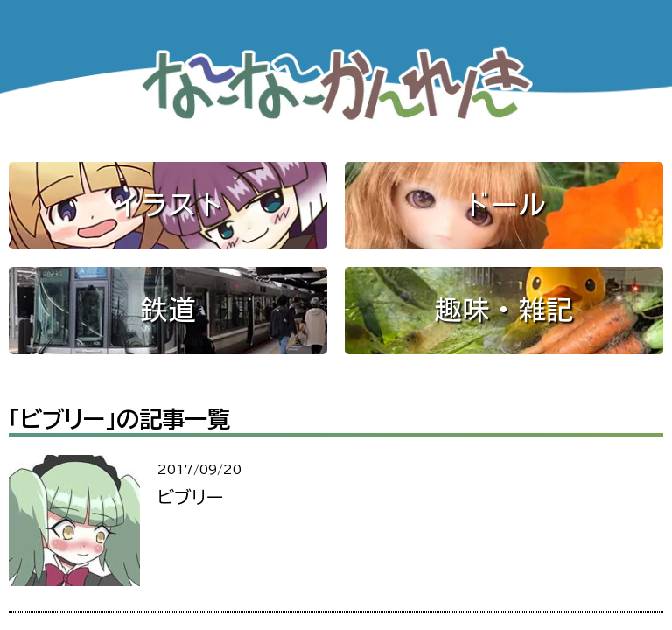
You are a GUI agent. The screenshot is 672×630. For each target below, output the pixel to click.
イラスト (168, 205)
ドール (504, 205)
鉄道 (168, 310)
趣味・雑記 (504, 310)
